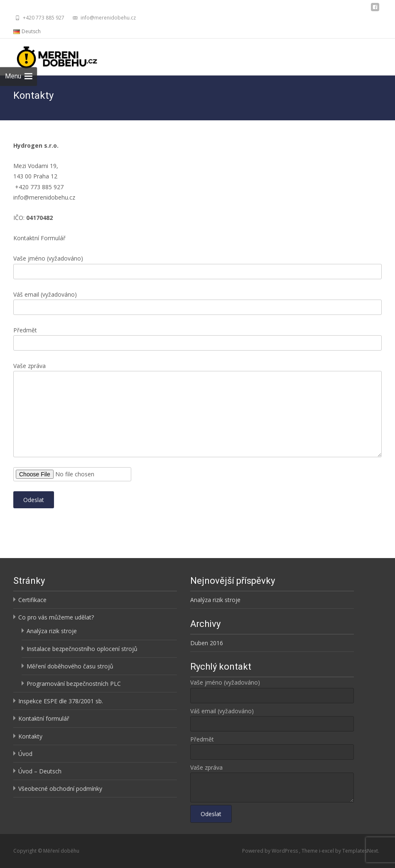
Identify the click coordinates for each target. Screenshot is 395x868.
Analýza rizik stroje (52, 631)
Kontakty (30, 736)
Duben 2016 (207, 643)
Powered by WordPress (271, 851)
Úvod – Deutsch (40, 771)
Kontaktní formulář (44, 718)
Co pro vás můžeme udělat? (56, 617)
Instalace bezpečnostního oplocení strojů (82, 649)
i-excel (327, 851)
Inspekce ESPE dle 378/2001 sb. (61, 701)
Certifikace (32, 600)
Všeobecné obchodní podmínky (60, 789)
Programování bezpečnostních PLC (74, 684)
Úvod (25, 754)
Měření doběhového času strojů (70, 666)
